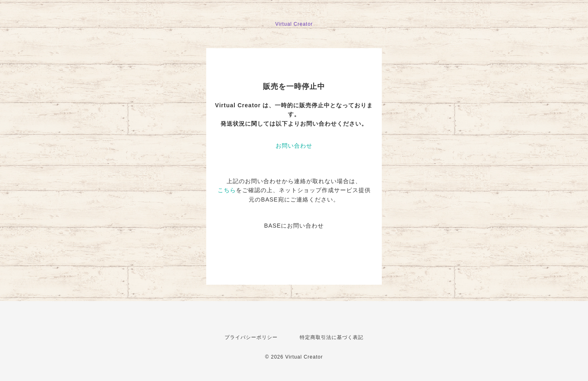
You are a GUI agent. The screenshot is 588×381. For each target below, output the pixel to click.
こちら (227, 190)
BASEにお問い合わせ (294, 226)
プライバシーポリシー (251, 337)
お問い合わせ (294, 146)
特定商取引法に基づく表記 (332, 337)
